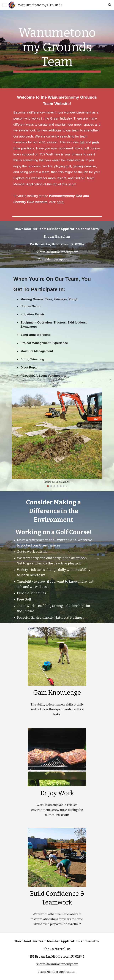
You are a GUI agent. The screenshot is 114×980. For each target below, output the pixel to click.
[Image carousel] (57, 437)
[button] (4, 5)
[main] (57, 49)
